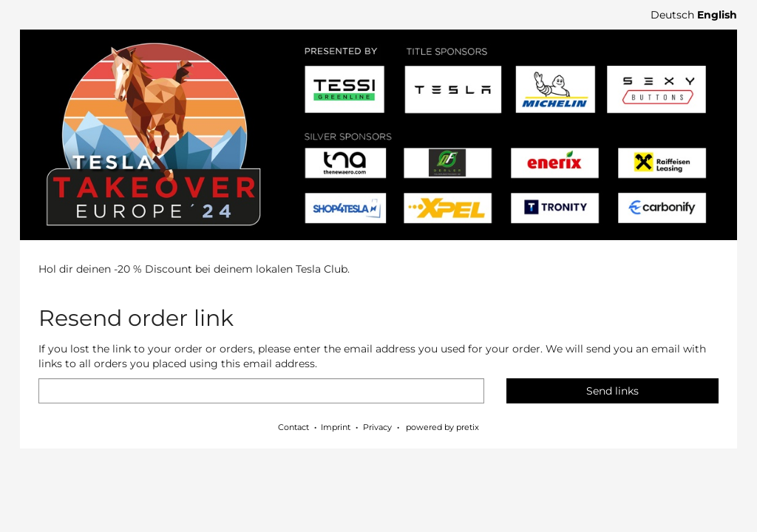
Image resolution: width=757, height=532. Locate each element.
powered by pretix (442, 427)
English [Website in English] (717, 15)
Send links (612, 391)
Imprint (336, 427)
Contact (293, 427)
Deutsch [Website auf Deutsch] (672, 15)
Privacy (377, 427)
